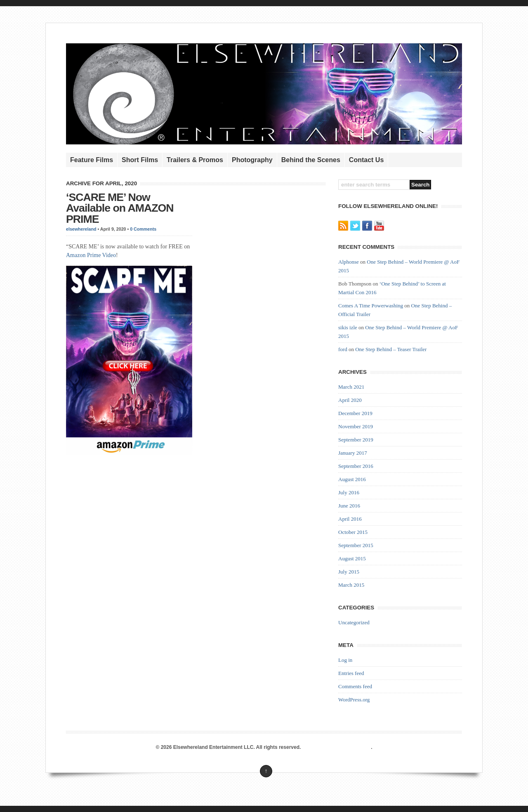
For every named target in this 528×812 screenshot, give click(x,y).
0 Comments (143, 229)
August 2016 (352, 479)
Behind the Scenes (311, 160)
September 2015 (356, 545)
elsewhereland (81, 229)
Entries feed (351, 673)
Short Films (140, 160)
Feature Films (92, 160)
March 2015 (351, 585)
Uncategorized (354, 622)
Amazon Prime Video (91, 255)
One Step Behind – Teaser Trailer (391, 349)
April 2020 (350, 400)
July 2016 (349, 492)
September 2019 (356, 440)
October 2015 (353, 532)
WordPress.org (354, 700)
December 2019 (355, 413)
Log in (345, 660)
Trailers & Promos (195, 160)
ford (343, 349)
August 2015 (352, 558)
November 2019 (356, 426)
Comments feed (355, 686)
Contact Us (366, 160)
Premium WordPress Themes (337, 747)
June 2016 (349, 506)
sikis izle (348, 327)
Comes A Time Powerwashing (371, 306)
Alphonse (349, 262)
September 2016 (356, 466)
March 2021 (351, 387)
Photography (252, 160)
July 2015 (349, 572)
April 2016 (350, 519)
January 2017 (353, 453)
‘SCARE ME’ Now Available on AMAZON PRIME (120, 208)
